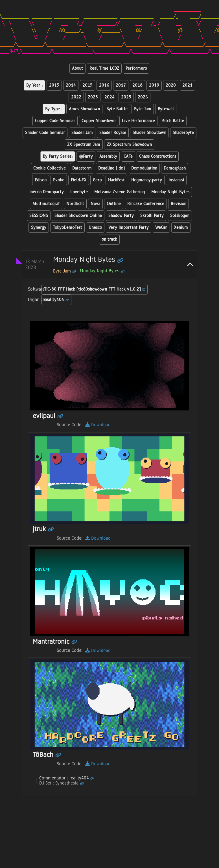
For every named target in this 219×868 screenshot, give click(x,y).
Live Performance (138, 121)
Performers (136, 68)
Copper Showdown (98, 121)
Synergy (39, 228)
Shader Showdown (149, 133)
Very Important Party (129, 228)
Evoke (59, 180)
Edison (41, 180)
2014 (71, 85)
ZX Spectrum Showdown (129, 145)
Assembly (108, 156)
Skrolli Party (152, 216)
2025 (126, 97)
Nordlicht (75, 204)
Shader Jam (82, 133)
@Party (86, 156)
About (77, 68)
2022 (76, 97)
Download (98, 425)
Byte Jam (143, 109)
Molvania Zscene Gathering (120, 192)
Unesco (95, 228)
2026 (143, 97)
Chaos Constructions (158, 156)
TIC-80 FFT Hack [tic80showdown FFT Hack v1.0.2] (95, 289)
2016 (104, 85)
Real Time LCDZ (104, 68)
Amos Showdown (84, 109)
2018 (137, 85)
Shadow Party (121, 216)
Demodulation (144, 168)
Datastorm (82, 168)
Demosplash (175, 168)
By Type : (54, 109)
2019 (154, 85)
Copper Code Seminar (55, 121)
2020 (171, 85)
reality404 (56, 300)
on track (109, 239)
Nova (95, 204)
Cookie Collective (50, 168)
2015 (87, 85)
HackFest (116, 180)
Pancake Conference (146, 204)
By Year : (34, 85)
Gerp (97, 180)
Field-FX (79, 180)
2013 (54, 85)
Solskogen (180, 216)
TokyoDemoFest (67, 228)
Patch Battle (173, 121)
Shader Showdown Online (78, 216)
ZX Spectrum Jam (84, 145)
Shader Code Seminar (45, 133)
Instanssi (176, 180)
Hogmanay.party (147, 180)
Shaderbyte (183, 133)
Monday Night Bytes (170, 192)
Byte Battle (117, 109)
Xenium (181, 228)
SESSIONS (39, 216)
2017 (121, 85)
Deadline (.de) (111, 168)
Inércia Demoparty (47, 192)
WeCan (161, 228)
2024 (109, 97)
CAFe (128, 156)
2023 (93, 97)
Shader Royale (113, 133)
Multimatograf (46, 204)
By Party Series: (58, 156)
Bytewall (166, 109)
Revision (179, 204)
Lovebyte (79, 192)
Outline (114, 204)
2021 (187, 85)
